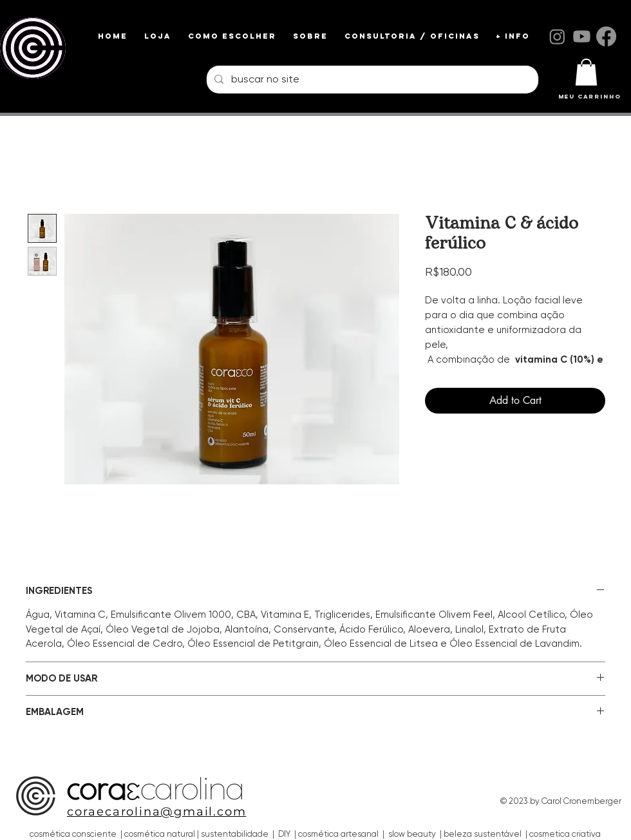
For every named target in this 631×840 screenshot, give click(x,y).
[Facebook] (606, 36)
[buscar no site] (371, 80)
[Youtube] (582, 36)
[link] (586, 72)
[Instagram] (557, 36)
